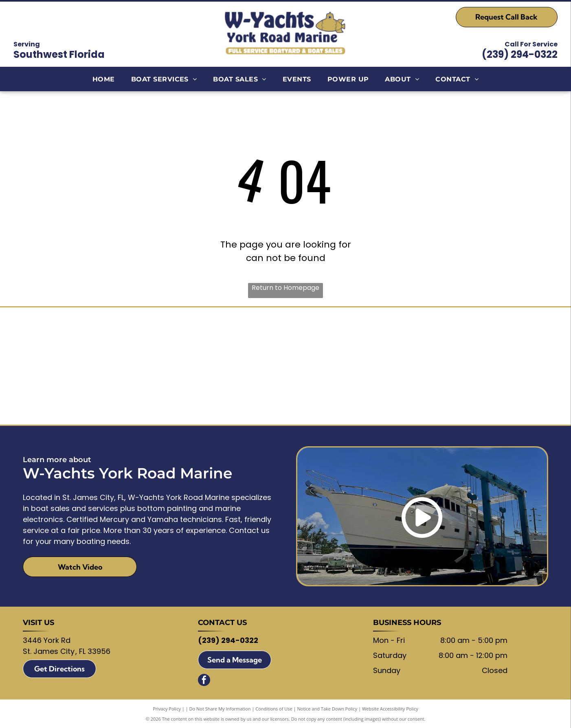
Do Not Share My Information (220, 709)
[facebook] (204, 681)
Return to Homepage (285, 288)
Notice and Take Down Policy (327, 709)
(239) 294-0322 (520, 54)
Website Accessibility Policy (390, 709)
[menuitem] (104, 79)
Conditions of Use (274, 709)
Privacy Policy (167, 709)
